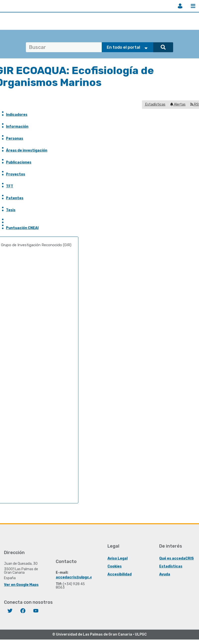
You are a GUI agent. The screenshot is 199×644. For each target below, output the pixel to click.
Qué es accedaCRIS (176, 558)
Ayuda (165, 574)
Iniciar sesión (180, 6)
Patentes (15, 198)
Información (17, 127)
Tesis (11, 210)
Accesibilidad (120, 574)
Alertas (178, 104)
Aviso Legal (118, 558)
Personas (15, 139)
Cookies (115, 566)
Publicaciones (19, 162)
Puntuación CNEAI (22, 228)
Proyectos (16, 174)
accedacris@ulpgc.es (75, 577)
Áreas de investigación (27, 150)
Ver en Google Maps (21, 585)
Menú (193, 6)
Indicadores (17, 115)
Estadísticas (155, 104)
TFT (10, 186)
